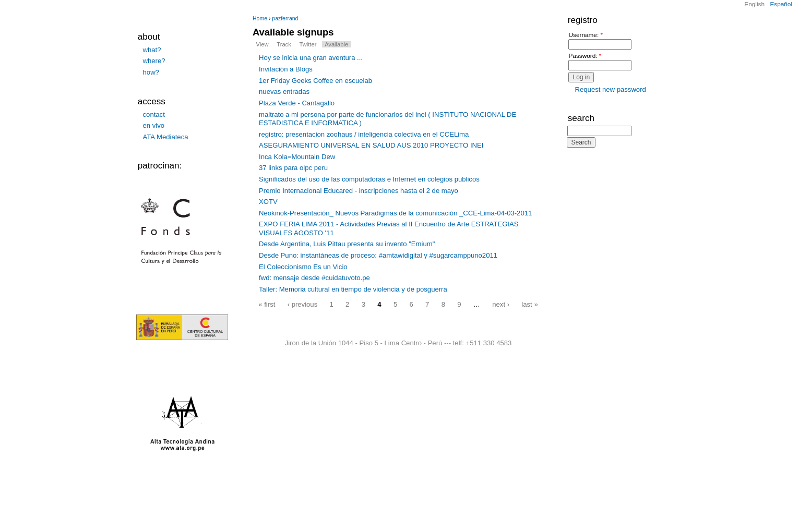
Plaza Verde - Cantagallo (297, 103)
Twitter (308, 44)
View (263, 44)
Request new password (611, 89)
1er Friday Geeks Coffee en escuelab (315, 81)
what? (152, 50)
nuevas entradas (284, 92)
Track (284, 44)
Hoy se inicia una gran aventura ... (311, 58)
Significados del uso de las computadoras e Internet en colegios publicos (369, 179)
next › (501, 304)
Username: (586, 35)
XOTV (268, 202)
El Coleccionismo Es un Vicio (303, 267)
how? (151, 72)
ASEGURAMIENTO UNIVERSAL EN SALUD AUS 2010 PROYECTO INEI (371, 145)
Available (336, 44)
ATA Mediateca (166, 137)
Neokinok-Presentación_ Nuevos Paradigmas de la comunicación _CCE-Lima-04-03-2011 (395, 213)
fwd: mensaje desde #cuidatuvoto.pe (314, 278)
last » (529, 304)
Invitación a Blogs (286, 69)
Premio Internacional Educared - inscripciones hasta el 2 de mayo (359, 191)
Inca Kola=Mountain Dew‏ (297, 157)
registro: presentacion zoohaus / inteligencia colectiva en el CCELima (364, 134)
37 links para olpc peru (293, 168)
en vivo (154, 125)
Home (260, 19)
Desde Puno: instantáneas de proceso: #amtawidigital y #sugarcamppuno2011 (378, 255)
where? (154, 61)
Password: (585, 56)
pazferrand (285, 19)
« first (267, 304)
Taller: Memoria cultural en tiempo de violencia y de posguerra (353, 289)
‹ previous (303, 304)
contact (154, 114)
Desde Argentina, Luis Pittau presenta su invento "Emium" (347, 244)
